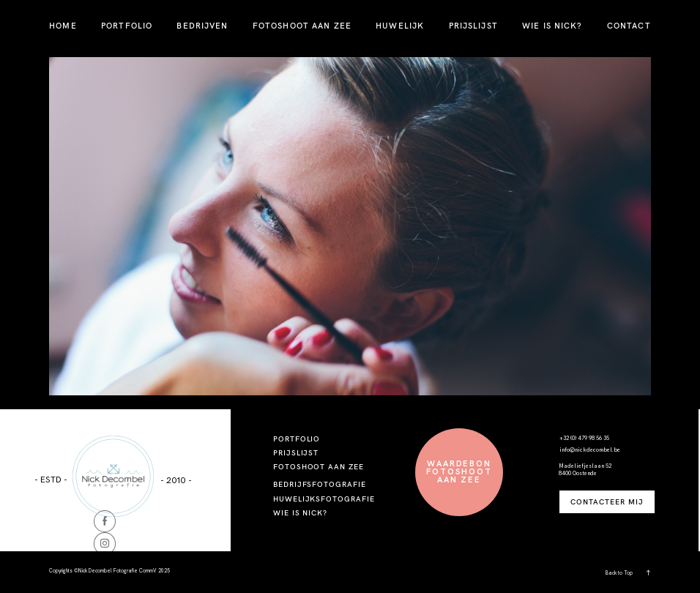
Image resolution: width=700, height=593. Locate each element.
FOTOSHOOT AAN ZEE (302, 26)
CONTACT (629, 26)
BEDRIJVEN (202, 26)
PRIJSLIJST (473, 26)
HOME (63, 26)
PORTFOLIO (127, 26)
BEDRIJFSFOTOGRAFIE (320, 484)
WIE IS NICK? (552, 26)
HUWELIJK (400, 26)
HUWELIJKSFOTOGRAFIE (324, 499)
